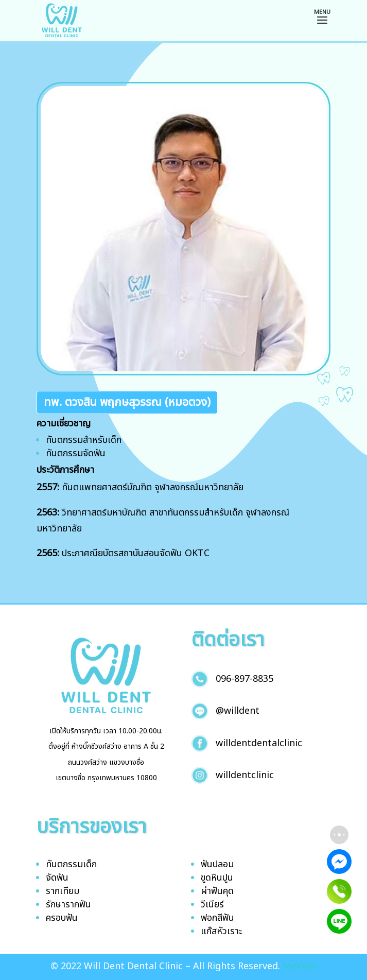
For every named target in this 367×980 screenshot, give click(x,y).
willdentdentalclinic (259, 743)
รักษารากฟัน (68, 905)
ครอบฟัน (62, 918)
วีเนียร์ (212, 905)
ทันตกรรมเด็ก (71, 864)
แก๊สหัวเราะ (221, 931)
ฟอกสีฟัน (217, 918)
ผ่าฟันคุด (217, 891)
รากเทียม (63, 891)
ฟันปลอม (217, 864)
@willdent (238, 711)
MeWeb (300, 966)
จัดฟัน (57, 878)
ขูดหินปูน (217, 878)
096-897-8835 (244, 679)
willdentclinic (245, 775)
